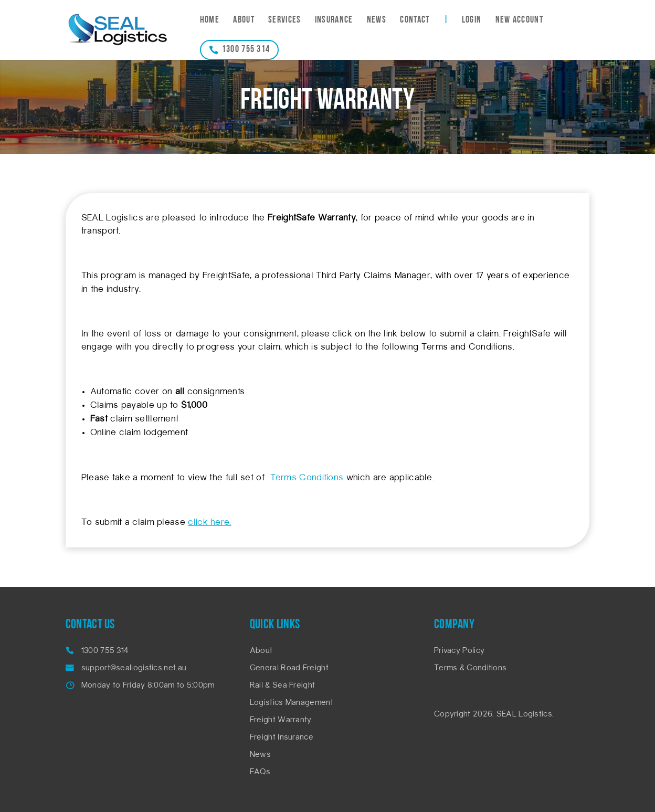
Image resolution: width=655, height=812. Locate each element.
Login (472, 21)
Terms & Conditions (470, 668)
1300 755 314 (246, 50)
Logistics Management (292, 703)
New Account (519, 21)
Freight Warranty (281, 720)
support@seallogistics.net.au (134, 668)
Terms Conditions (307, 478)
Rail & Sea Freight (282, 686)
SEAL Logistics (524, 715)
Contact (415, 21)
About (244, 21)
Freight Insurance (282, 738)
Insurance (334, 21)
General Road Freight (289, 668)
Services (284, 21)
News (377, 21)
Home (210, 21)
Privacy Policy (459, 651)
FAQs (260, 772)
